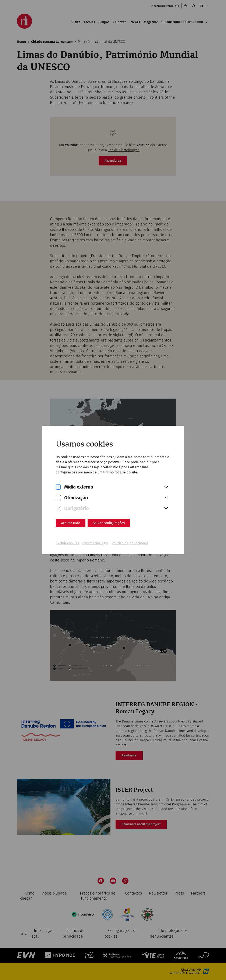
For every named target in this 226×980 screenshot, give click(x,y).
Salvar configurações (109, 523)
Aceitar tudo (71, 523)
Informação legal (95, 543)
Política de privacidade (130, 543)
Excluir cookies (67, 543)
